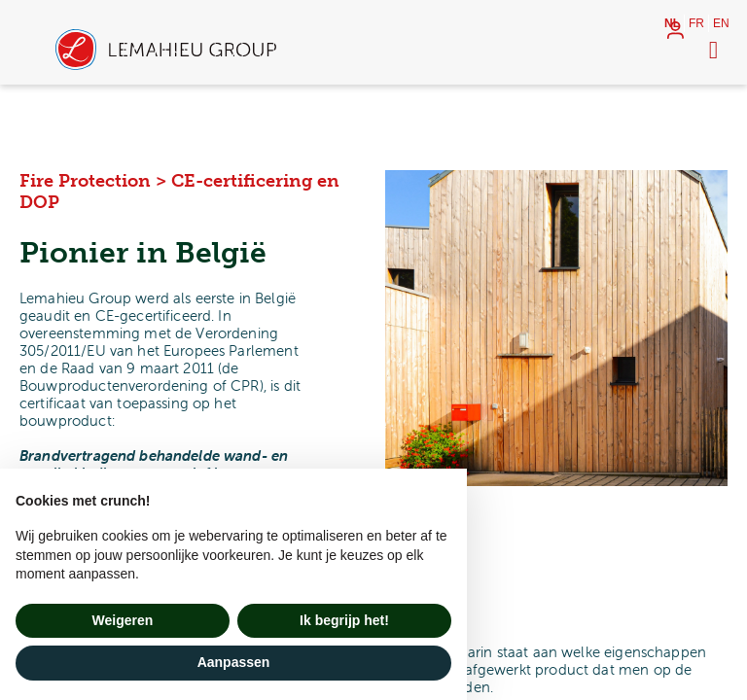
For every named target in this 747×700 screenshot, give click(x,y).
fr (696, 23)
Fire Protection (85, 181)
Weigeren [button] (123, 620)
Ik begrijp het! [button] (344, 620)
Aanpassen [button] (234, 662)
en (721, 23)
